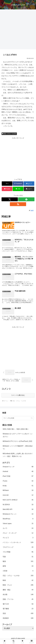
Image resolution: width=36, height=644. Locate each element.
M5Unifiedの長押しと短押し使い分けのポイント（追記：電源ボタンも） (18, 455)
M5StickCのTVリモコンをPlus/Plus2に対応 (18, 441)
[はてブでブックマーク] (29, 184)
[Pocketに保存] (7, 189)
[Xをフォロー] (10, 199)
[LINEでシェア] (18, 189)
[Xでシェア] (7, 184)
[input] (18, 418)
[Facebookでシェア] (18, 184)
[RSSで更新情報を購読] (18, 204)
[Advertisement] (18, 30)
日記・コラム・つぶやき (9, 134)
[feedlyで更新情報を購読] (26, 199)
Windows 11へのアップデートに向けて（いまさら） (18, 435)
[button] (29, 189)
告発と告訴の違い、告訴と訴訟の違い (16, 429)
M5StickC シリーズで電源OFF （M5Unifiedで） (18, 447)
